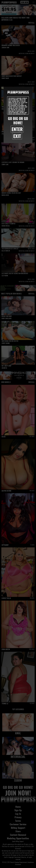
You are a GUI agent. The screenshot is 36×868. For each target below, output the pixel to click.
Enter (17, 129)
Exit (17, 136)
